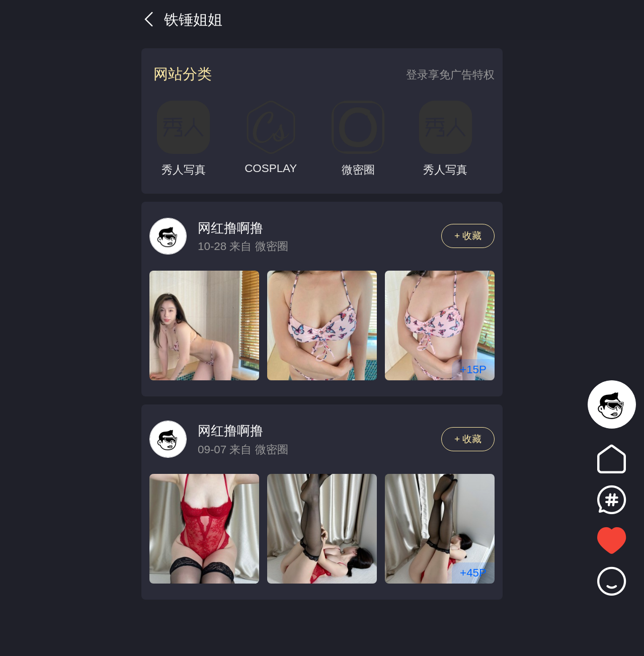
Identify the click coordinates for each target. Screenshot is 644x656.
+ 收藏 (468, 236)
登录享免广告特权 (450, 75)
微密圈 (272, 246)
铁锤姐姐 (182, 20)
